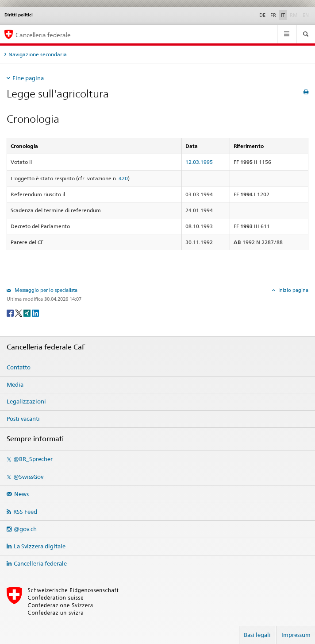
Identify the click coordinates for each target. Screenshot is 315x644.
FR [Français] (273, 15)
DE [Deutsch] (262, 15)
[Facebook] (11, 312)
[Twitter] (19, 312)
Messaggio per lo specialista (45, 290)
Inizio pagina (293, 290)
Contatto (19, 367)
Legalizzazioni (26, 401)
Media (15, 384)
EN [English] (306, 15)
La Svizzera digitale (40, 546)
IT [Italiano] (283, 15)
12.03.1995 (199, 162)
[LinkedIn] (35, 312)
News (21, 494)
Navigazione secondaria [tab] (38, 54)
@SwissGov (28, 477)
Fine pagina (28, 78)
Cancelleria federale (40, 563)
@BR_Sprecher (33, 459)
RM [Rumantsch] (294, 15)
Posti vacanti (23, 419)
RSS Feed (25, 512)
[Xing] (28, 312)
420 (123, 178)
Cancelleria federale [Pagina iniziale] (43, 35)
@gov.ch (25, 529)
